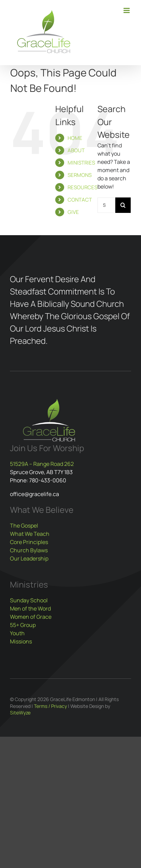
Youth (17, 633)
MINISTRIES (81, 163)
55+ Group (23, 625)
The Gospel (24, 526)
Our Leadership (29, 558)
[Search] (123, 205)
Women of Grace (31, 617)
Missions (21, 641)
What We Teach (30, 534)
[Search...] (106, 205)
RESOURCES (83, 187)
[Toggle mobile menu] (127, 10)
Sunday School (29, 600)
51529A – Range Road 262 (42, 464)
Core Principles (29, 542)
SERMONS (80, 175)
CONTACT (80, 200)
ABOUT (76, 150)
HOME (75, 138)
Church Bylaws (29, 550)
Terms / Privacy (50, 706)
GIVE (73, 212)
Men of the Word (30, 608)
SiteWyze (20, 713)
